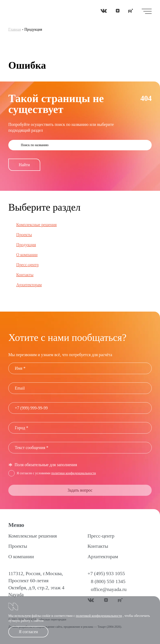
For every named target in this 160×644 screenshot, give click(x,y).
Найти (24, 165)
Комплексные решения (36, 225)
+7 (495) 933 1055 (106, 573)
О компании (27, 255)
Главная (15, 29)
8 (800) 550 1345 (108, 581)
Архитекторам (29, 285)
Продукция (26, 245)
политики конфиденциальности (74, 473)
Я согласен (28, 632)
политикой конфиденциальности (99, 616)
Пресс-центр (27, 265)
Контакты (25, 275)
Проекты (24, 235)
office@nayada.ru (109, 589)
